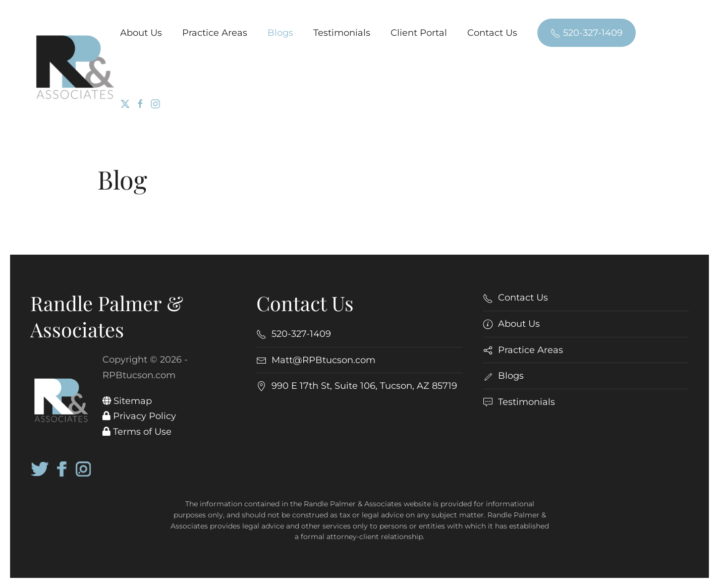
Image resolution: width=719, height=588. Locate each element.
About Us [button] (141, 33)
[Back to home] (75, 68)
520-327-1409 (587, 33)
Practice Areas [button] (215, 33)
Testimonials (342, 33)
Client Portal (419, 33)
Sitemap (127, 401)
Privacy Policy (139, 416)
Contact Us (492, 33)
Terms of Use (137, 432)
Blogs (280, 33)
